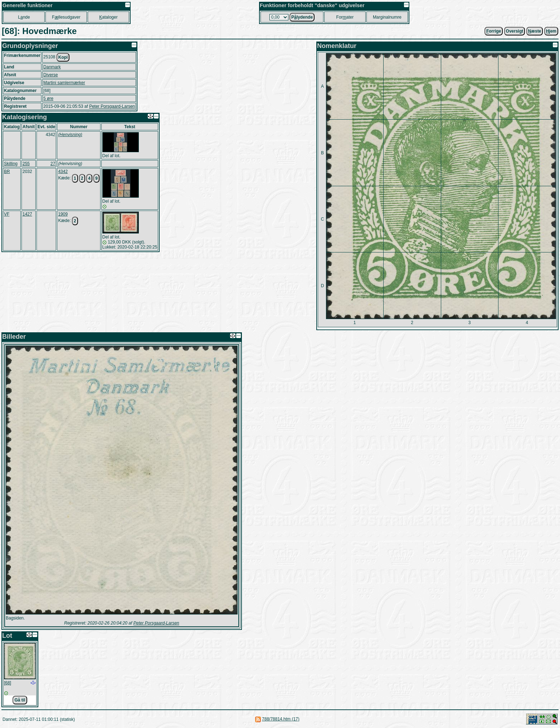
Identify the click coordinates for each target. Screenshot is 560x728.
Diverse (51, 75)
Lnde (24, 17)
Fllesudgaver (66, 17)
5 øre (48, 98)
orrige (494, 31)
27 (53, 164)
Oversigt (515, 31)
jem (551, 31)
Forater (345, 17)
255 (26, 164)
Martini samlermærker (64, 83)
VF (7, 214)
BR (7, 172)
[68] (8, 683)
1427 (27, 214)
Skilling (11, 164)
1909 (63, 214)
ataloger (108, 17)
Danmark (52, 67)
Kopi (63, 57)
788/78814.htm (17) (281, 719)
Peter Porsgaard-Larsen (112, 106)
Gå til (20, 700)
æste (535, 31)
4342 (63, 172)
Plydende (302, 17)
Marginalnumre (387, 17)
